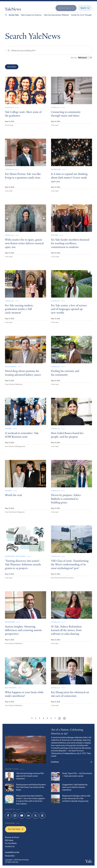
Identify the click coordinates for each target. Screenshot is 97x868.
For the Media (11, 843)
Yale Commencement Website (56, 15)
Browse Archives (12, 837)
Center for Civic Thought (81, 15)
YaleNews (13, 10)
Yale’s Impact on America (31, 15)
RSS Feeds (9, 840)
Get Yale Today (16, 829)
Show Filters (12, 67)
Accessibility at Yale (12, 852)
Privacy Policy (10, 856)
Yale (89, 862)
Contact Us (10, 846)
